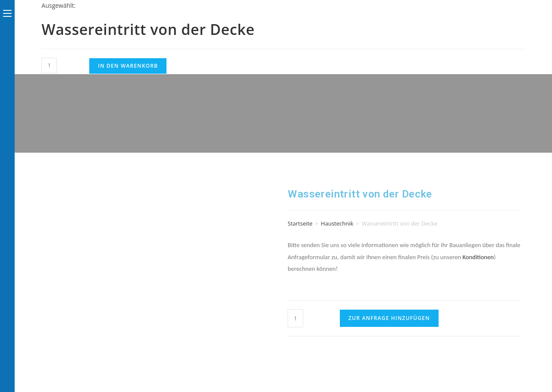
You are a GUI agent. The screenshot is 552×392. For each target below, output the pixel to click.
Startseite (300, 223)
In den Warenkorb (128, 66)
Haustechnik (337, 223)
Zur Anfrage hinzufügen (389, 318)
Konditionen (478, 257)
